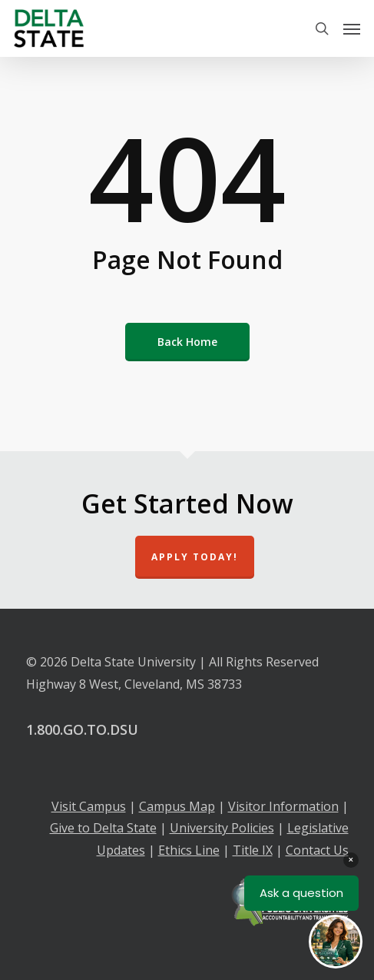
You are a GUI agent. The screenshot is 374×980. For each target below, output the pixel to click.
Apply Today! (195, 557)
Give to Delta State (103, 828)
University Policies (222, 828)
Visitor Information (283, 806)
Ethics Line (189, 850)
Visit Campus (89, 806)
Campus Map (177, 806)
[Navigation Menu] (352, 28)
